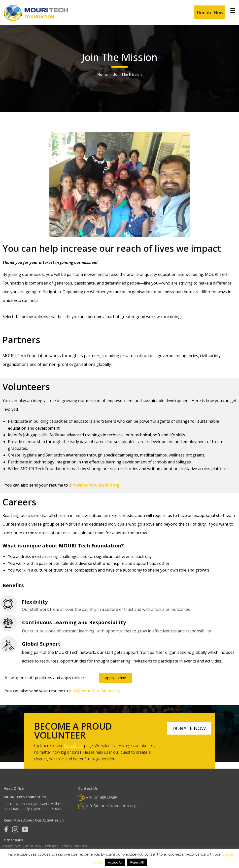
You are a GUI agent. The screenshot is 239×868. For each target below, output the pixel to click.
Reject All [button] (137, 862)
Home (102, 74)
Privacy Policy (12, 846)
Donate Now (210, 12)
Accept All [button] (115, 862)
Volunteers (74, 745)
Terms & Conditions (73, 846)
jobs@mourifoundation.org (94, 691)
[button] (116, 678)
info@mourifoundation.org (111, 806)
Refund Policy (32, 846)
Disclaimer (51, 846)
